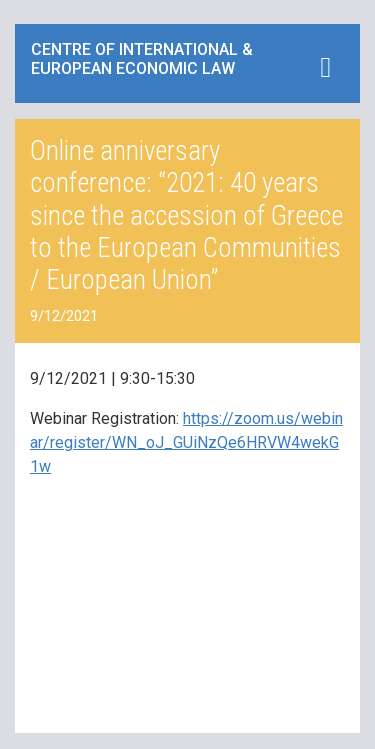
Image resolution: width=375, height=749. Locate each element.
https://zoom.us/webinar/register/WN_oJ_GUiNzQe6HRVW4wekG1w (186, 442)
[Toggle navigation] (325, 67)
